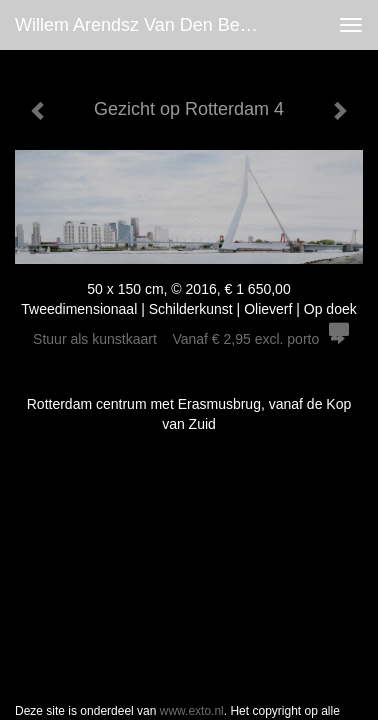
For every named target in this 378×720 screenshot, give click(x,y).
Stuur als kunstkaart (189, 339)
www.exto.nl (192, 537)
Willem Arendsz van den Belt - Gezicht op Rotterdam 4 (144, 25)
